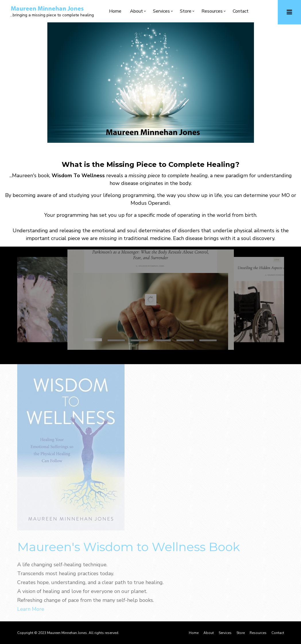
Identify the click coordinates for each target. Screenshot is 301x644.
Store (186, 12)
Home (115, 11)
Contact (241, 11)
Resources (212, 12)
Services (161, 12)
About (136, 12)
